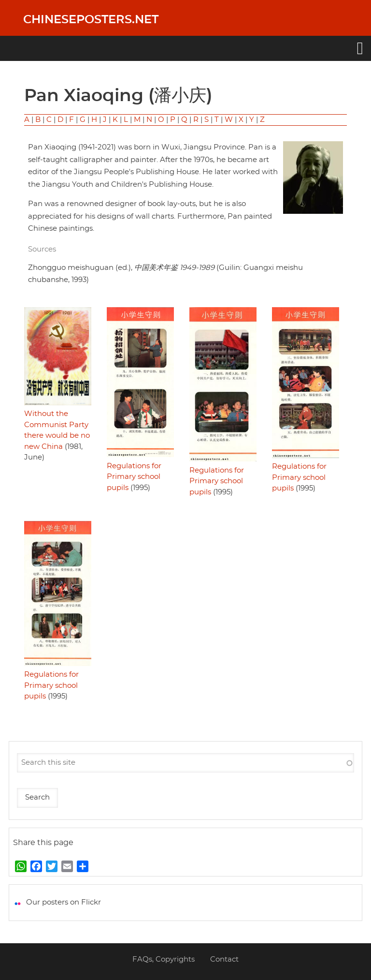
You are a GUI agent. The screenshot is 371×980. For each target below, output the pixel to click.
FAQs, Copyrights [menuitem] (164, 959)
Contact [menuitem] (224, 959)
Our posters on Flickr (64, 902)
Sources (42, 249)
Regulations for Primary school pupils (134, 477)
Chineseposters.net (91, 20)
